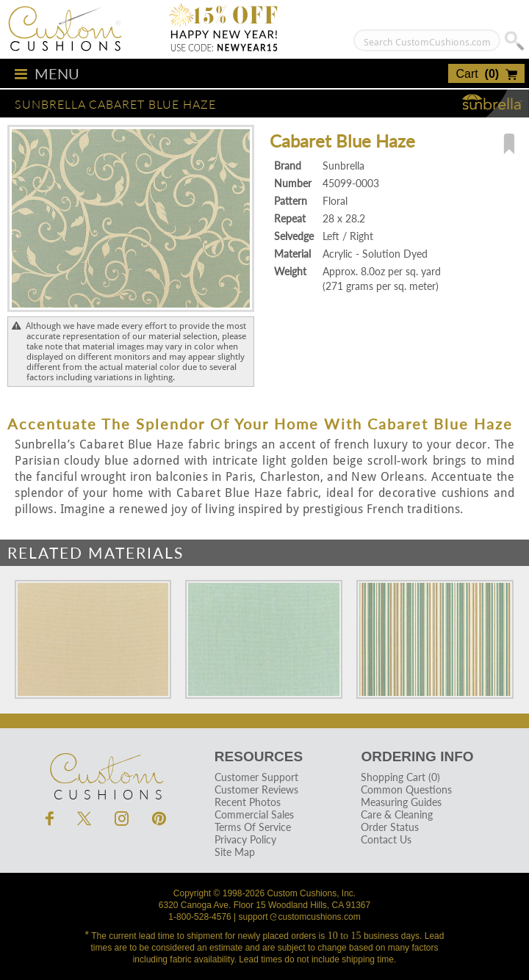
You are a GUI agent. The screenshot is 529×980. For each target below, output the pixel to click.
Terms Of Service (253, 827)
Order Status (390, 827)
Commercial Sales (254, 814)
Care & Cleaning (397, 814)
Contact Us (386, 839)
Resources (259, 756)
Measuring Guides (401, 802)
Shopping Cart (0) (400, 777)
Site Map (235, 852)
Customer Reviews (256, 790)
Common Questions (406, 790)
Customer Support (256, 777)
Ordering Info (417, 756)
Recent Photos (248, 802)
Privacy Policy (245, 839)
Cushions (106, 769)
